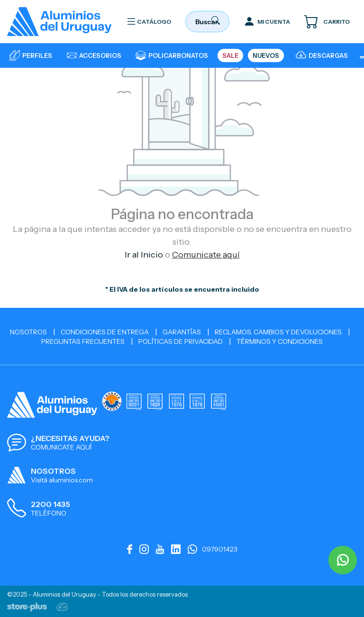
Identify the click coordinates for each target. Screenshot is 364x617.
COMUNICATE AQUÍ (61, 447)
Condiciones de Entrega (105, 332)
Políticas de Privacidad (181, 341)
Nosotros (28, 332)
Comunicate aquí (206, 255)
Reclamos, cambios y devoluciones (278, 332)
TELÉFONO (49, 513)
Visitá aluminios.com (62, 480)
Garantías (182, 332)
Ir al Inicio (144, 255)
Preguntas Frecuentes (83, 341)
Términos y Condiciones (280, 341)
